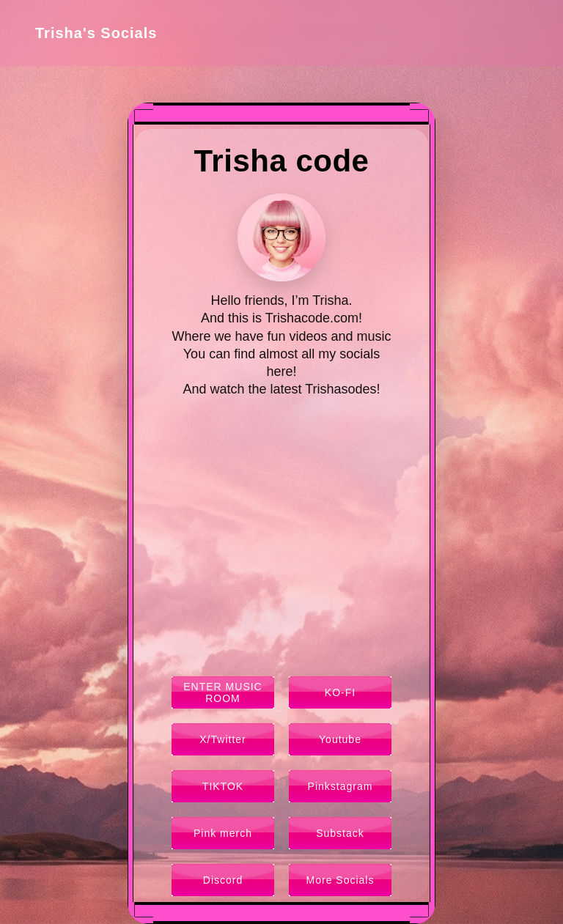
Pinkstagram (341, 786)
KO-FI (340, 692)
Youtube (340, 739)
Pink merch (223, 833)
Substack (340, 833)
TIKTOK (223, 786)
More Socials (341, 880)
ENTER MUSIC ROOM (222, 692)
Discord (223, 880)
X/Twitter (222, 739)
